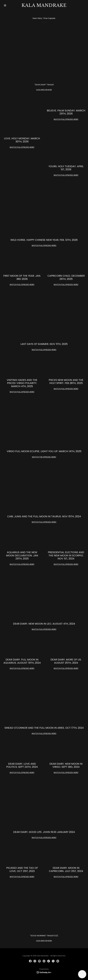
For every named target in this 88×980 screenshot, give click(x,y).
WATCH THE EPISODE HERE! (44, 457)
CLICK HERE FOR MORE (44, 90)
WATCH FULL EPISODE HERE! (66, 119)
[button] (9, 5)
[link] (44, 6)
